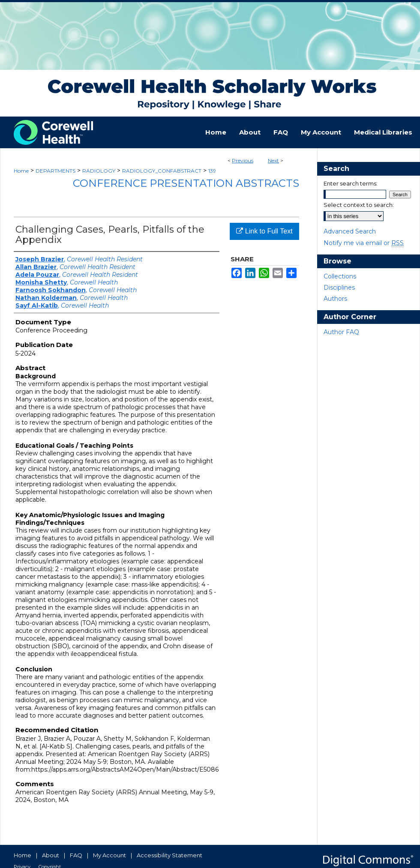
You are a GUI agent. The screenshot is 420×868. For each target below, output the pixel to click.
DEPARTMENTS (55, 171)
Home (21, 171)
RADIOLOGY (99, 171)
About (51, 855)
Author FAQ (341, 332)
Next (273, 160)
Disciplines (339, 287)
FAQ (76, 855)
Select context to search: (359, 205)
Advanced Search (350, 231)
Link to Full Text (264, 231)
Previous (243, 160)
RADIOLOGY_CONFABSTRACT (162, 171)
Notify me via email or (364, 243)
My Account (109, 855)
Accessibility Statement (169, 855)
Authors (335, 299)
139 (212, 171)
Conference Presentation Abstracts (186, 183)
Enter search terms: (351, 183)
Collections (340, 276)
